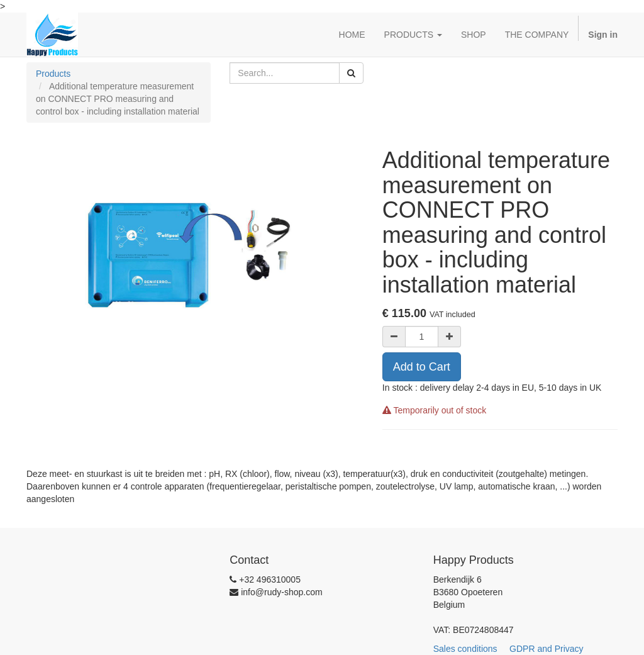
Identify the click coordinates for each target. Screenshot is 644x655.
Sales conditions (470, 649)
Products (53, 74)
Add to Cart (422, 367)
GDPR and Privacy (552, 649)
